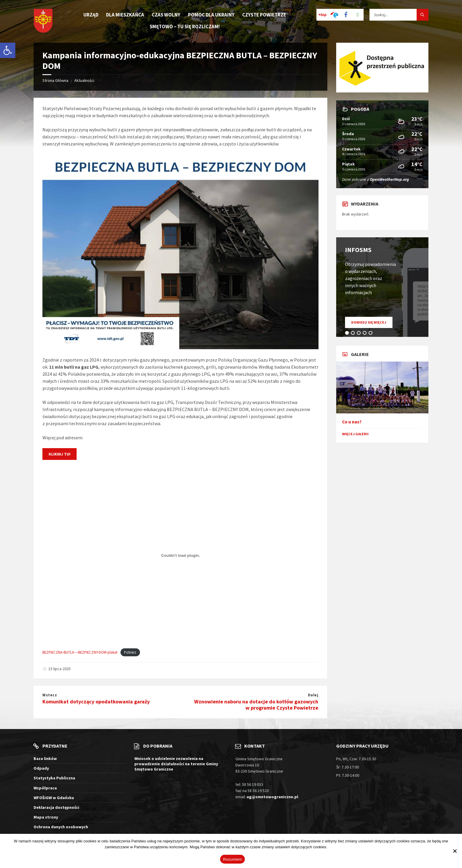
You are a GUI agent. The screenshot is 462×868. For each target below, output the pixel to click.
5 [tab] (372, 334)
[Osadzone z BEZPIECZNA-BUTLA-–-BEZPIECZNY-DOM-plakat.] (180, 555)
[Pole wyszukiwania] (399, 15)
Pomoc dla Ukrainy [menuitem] (211, 15)
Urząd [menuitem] (91, 15)
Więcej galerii (355, 434)
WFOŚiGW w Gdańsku (54, 798)
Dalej (313, 695)
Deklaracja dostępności (56, 807)
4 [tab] (366, 334)
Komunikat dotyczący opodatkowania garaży (96, 701)
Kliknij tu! (60, 454)
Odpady (41, 768)
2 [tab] (354, 334)
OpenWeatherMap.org (389, 179)
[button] (8, 50)
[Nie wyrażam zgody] (455, 851)
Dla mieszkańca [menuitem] (125, 15)
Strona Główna (55, 80)
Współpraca (45, 788)
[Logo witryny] (43, 21)
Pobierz (130, 652)
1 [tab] (348, 334)
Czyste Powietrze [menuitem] (264, 15)
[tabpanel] (382, 287)
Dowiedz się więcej (372, 324)
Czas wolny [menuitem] (166, 15)
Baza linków (45, 758)
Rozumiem (232, 859)
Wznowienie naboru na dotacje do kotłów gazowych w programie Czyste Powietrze (256, 705)
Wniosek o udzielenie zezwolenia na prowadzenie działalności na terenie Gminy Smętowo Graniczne (176, 764)
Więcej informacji (343, 847)
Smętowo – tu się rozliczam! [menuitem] (185, 26)
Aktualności (84, 80)
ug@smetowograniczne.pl (272, 797)
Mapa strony (46, 817)
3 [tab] (360, 334)
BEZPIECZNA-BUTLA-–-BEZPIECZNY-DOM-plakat (80, 652)
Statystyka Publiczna (54, 778)
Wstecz (50, 695)
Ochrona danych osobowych (61, 827)
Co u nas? (352, 422)
